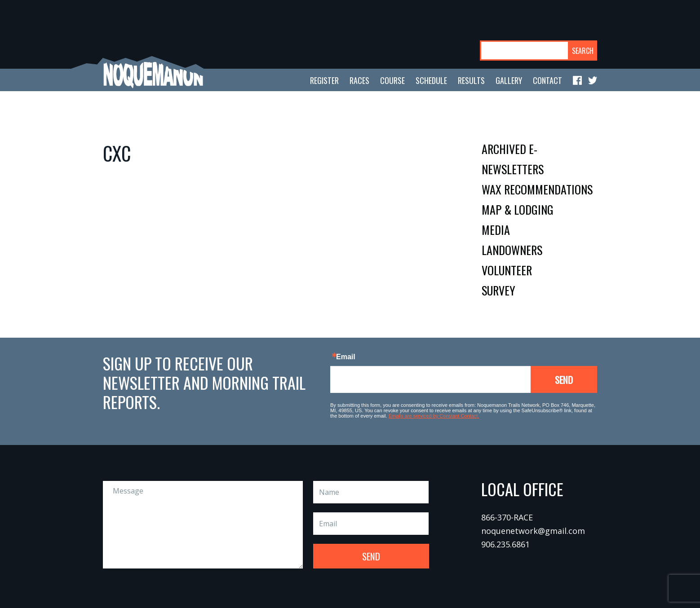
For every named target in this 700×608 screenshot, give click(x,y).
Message (203, 525)
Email (346, 357)
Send (564, 380)
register (324, 80)
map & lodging (518, 209)
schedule (431, 80)
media (496, 230)
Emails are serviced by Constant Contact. (434, 416)
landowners (512, 250)
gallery (509, 80)
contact (547, 80)
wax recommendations (537, 189)
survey (498, 290)
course (392, 80)
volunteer (507, 270)
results (471, 80)
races (359, 80)
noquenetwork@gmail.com (533, 531)
